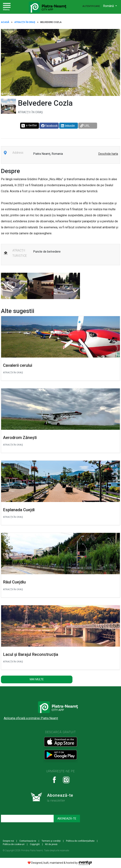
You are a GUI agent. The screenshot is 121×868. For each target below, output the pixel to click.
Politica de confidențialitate (80, 841)
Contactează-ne (28, 841)
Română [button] (109, 6)
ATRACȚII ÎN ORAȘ (25, 22)
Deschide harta (108, 154)
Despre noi (8, 841)
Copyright (35, 844)
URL (85, 126)
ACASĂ (5, 22)
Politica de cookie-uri (14, 844)
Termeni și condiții (51, 841)
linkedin (68, 126)
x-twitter (29, 126)
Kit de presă (51, 844)
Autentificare (91, 6)
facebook (49, 126)
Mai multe (37, 679)
